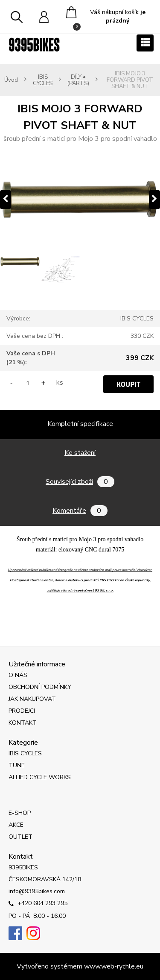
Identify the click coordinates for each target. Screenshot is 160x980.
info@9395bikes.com (37, 891)
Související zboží (80, 482)
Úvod (11, 80)
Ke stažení (80, 453)
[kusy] (28, 383)
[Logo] (34, 45)
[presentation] (6, 200)
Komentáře (80, 511)
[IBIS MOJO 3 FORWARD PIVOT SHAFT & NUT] (80, 200)
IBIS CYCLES (43, 80)
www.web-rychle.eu (114, 966)
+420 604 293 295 (38, 904)
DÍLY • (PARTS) (78, 80)
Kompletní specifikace (80, 424)
